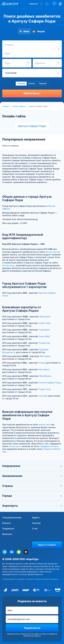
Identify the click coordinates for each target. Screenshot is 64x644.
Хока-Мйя (44, 336)
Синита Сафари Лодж (50, 383)
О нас (35, 529)
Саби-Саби (45, 323)
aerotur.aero (45, 425)
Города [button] (32, 496)
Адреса (36, 518)
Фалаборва (45, 376)
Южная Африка (19, 106)
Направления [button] (32, 466)
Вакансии (7, 534)
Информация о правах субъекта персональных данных (30, 579)
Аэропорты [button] (32, 506)
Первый (43, 84)
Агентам (36, 523)
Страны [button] (32, 486)
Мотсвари (45, 356)
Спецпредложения (12, 518)
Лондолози (44, 343)
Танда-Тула (45, 389)
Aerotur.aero (52, 252)
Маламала (45, 317)
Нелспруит (44, 370)
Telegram (47, 449)
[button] (36, 4)
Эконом (21, 84)
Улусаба (43, 396)
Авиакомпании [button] (32, 476)
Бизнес (32, 84)
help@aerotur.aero (49, 446)
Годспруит (44, 330)
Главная (6, 106)
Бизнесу (6, 523)
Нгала (42, 363)
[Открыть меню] (60, 4)
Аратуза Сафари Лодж (32, 126)
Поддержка (8, 529)
